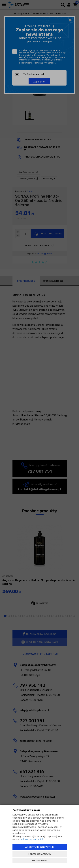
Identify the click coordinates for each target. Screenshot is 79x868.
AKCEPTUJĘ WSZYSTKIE (39, 847)
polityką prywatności (31, 839)
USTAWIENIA (39, 861)
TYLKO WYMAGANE (39, 854)
